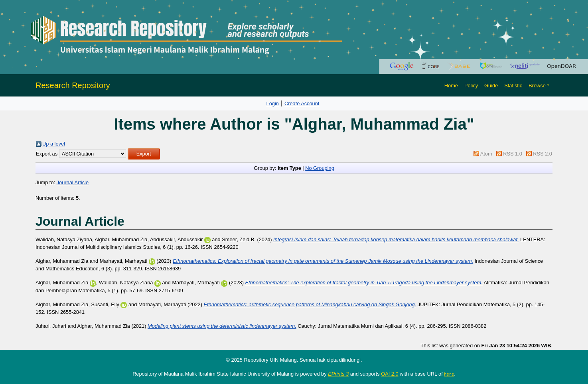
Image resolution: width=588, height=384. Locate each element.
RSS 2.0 (543, 154)
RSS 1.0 (513, 154)
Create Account (302, 103)
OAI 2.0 (390, 374)
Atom (486, 154)
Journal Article (73, 182)
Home (451, 86)
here (449, 374)
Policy (471, 86)
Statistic (513, 86)
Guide (491, 86)
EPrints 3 (338, 374)
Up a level (54, 144)
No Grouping (320, 168)
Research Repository (73, 85)
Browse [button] (537, 86)
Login (273, 103)
